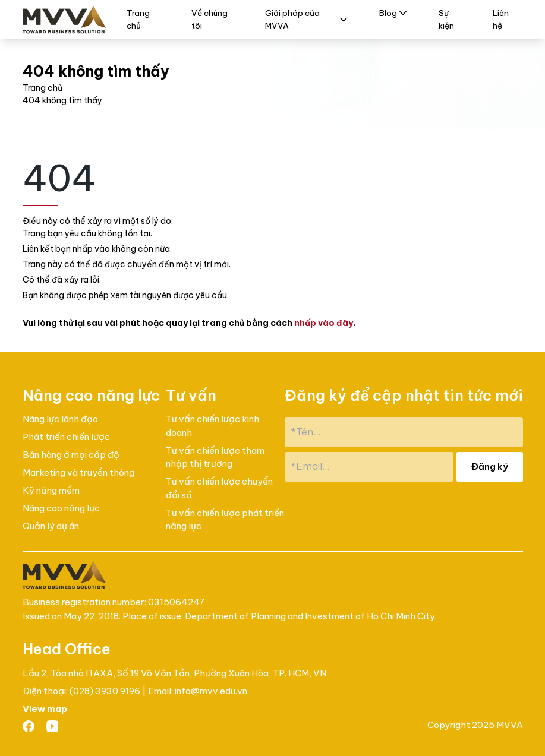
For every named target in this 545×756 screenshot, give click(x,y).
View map (45, 709)
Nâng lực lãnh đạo (60, 419)
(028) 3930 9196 (106, 691)
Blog (394, 13)
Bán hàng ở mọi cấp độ (71, 455)
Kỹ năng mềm (51, 490)
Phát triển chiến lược (66, 437)
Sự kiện (446, 19)
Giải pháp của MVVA (307, 19)
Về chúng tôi (210, 19)
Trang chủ (138, 19)
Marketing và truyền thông (78, 472)
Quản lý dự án (51, 526)
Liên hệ (501, 19)
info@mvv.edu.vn (211, 691)
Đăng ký (490, 466)
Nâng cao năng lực (61, 508)
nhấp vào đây (324, 323)
